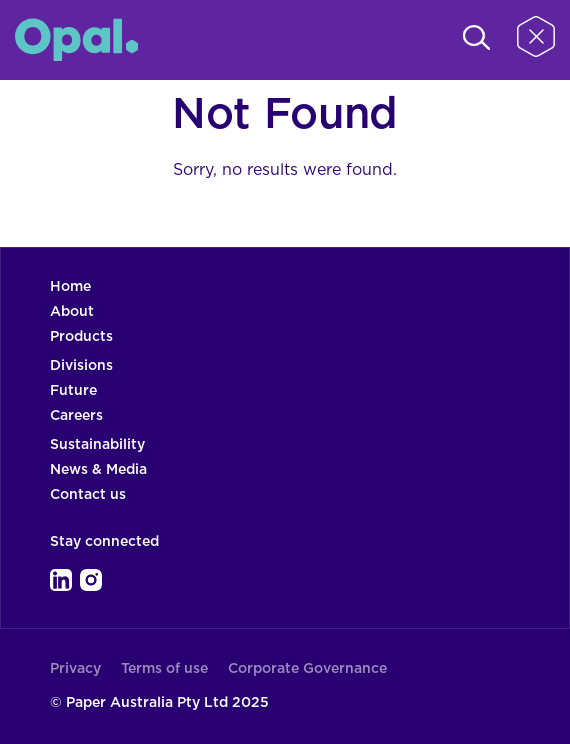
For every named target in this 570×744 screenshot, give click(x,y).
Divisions (81, 366)
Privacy (75, 669)
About (72, 312)
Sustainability (97, 445)
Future (73, 391)
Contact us (88, 495)
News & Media (98, 470)
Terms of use (164, 669)
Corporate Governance (307, 669)
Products (81, 337)
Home (70, 287)
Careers (76, 416)
